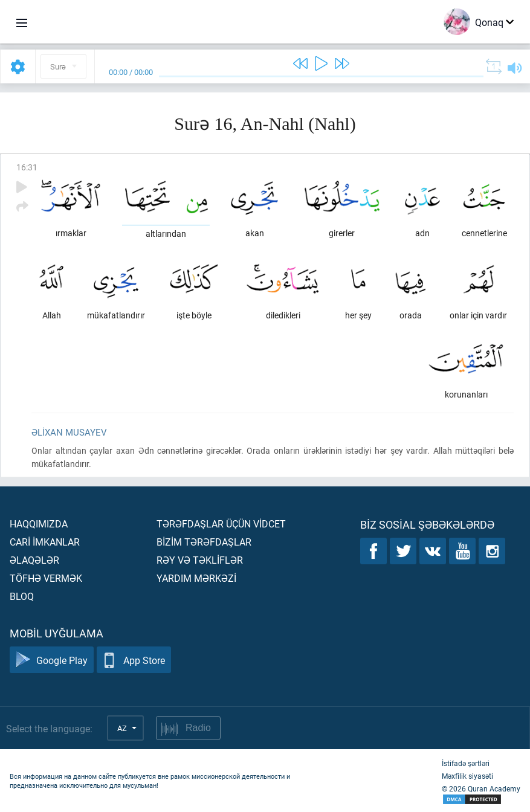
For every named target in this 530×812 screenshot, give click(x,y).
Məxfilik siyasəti (467, 776)
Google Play (52, 660)
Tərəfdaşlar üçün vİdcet (221, 524)
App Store (134, 660)
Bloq (22, 596)
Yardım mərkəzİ (196, 578)
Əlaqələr (34, 560)
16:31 (27, 167)
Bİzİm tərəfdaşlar (204, 542)
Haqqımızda (39, 524)
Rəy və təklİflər (200, 560)
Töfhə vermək (46, 578)
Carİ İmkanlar (45, 542)
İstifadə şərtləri (466, 763)
